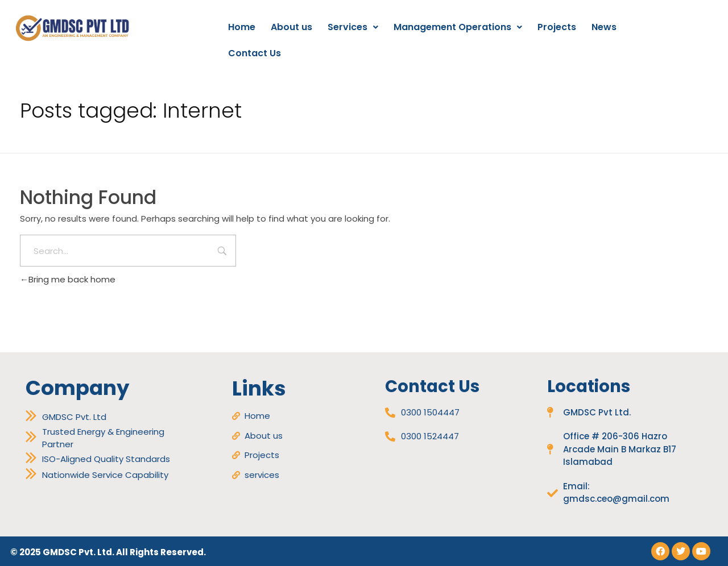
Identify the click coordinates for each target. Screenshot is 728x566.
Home (242, 27)
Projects (557, 27)
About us (291, 27)
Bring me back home (68, 279)
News (604, 27)
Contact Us (255, 53)
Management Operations (458, 27)
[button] (353, 27)
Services (353, 27)
